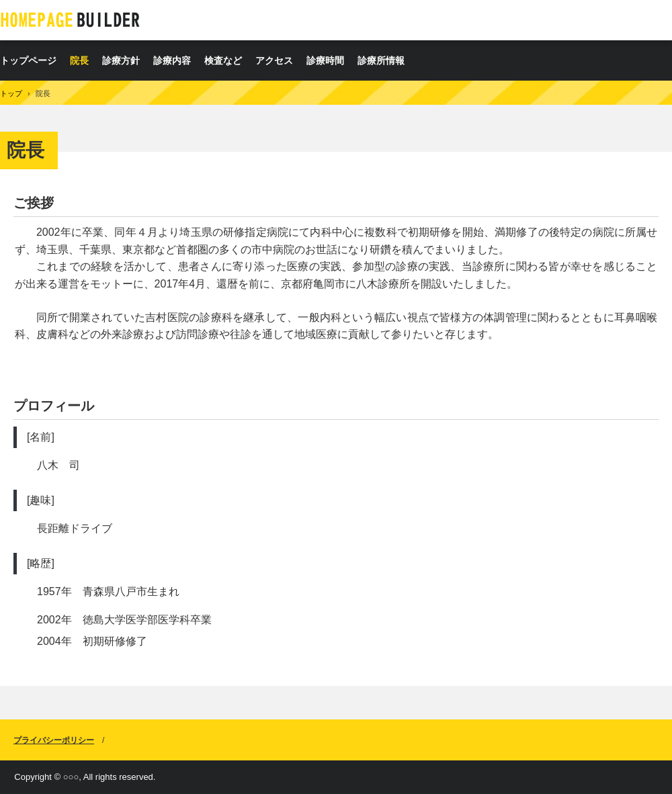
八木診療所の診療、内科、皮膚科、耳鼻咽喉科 (70, 20)
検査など (223, 60)
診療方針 (121, 60)
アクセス (274, 60)
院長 (79, 60)
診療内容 (172, 60)
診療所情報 (381, 60)
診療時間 (325, 60)
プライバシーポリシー (54, 740)
